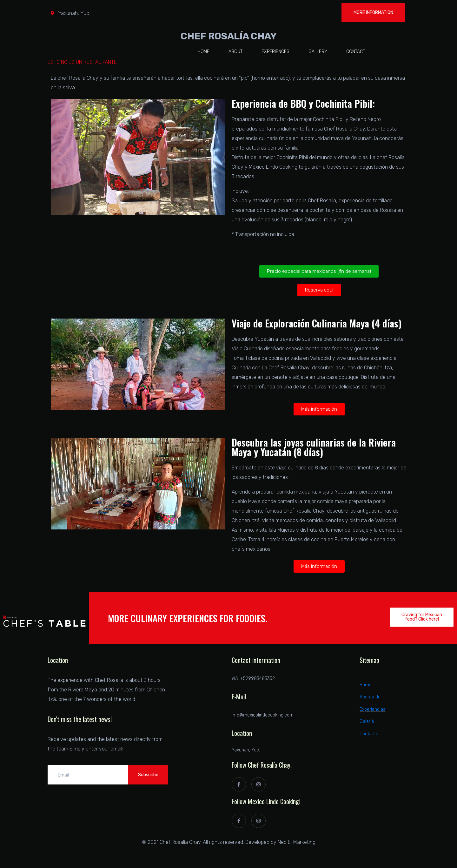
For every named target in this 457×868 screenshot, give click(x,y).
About (235, 52)
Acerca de (370, 697)
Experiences (275, 52)
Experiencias (373, 709)
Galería (367, 721)
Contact (356, 52)
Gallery (318, 52)
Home (204, 52)
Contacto (369, 734)
